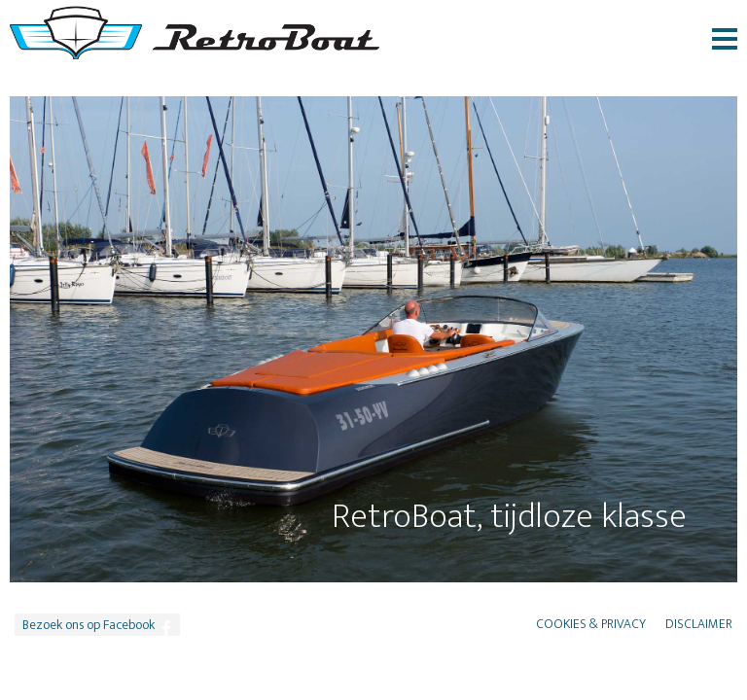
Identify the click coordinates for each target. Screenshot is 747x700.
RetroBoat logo (195, 33)
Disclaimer (699, 624)
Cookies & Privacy (591, 624)
